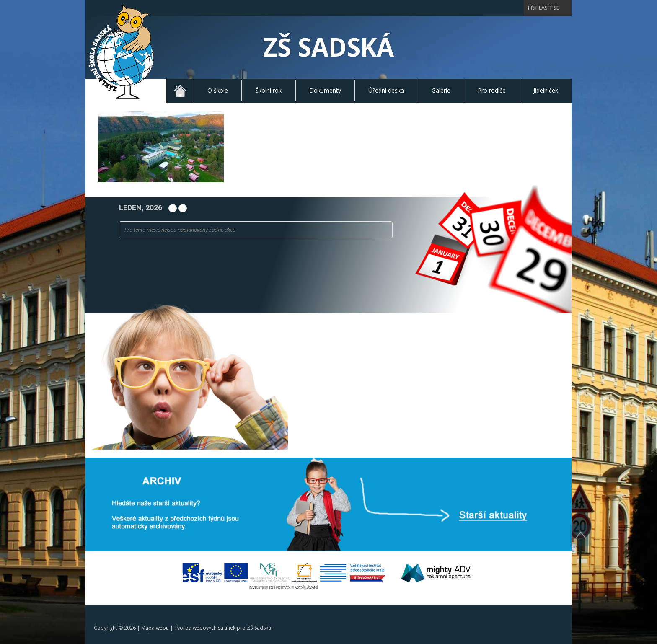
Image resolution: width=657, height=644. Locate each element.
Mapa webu (155, 628)
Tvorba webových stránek (205, 628)
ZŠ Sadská (328, 47)
